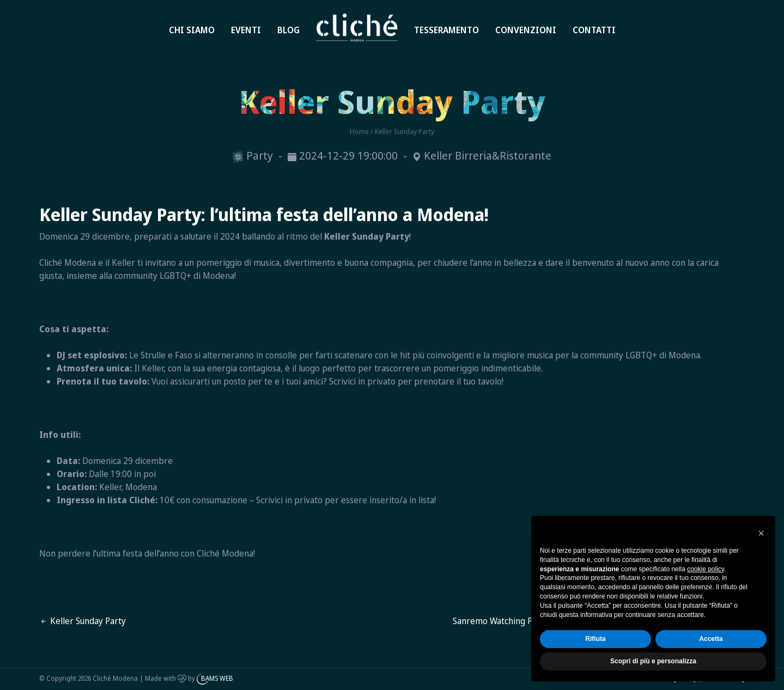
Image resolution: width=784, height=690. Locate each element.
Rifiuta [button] (595, 639)
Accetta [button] (711, 639)
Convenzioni (526, 30)
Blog (288, 30)
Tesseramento (446, 30)
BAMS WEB (217, 678)
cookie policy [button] (706, 569)
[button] (761, 533)
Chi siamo (192, 30)
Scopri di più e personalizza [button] (653, 661)
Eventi (246, 30)
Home (339, 17)
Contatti (594, 30)
